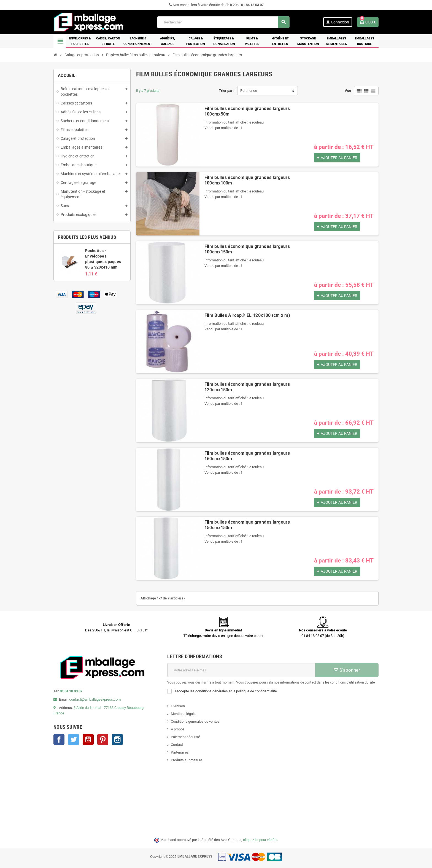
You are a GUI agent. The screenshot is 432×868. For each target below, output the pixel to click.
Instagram (117, 740)
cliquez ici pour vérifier (260, 840)
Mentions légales (184, 714)
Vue (348, 91)
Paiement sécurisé (185, 737)
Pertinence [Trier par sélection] (249, 91)
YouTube (88, 740)
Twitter (74, 740)
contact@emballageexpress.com (95, 699)
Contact (177, 745)
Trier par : (227, 91)
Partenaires (180, 752)
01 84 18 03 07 (252, 5)
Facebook (59, 740)
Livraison (178, 706)
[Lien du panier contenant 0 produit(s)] (368, 22)
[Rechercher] (223, 22)
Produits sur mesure (187, 760)
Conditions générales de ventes (195, 721)
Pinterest (103, 740)
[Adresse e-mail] (241, 670)
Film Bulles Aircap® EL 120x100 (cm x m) (247, 315)
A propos (178, 729)
